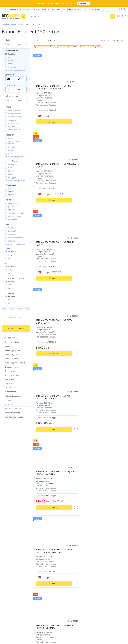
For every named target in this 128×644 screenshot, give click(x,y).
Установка (56, 9)
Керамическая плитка (11, 546)
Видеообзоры (72, 560)
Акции (6, 9)
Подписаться (32, 618)
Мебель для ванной (10, 539)
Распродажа (15, 9)
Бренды (69, 525)
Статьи (69, 556)
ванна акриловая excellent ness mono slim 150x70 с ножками (102, 400)
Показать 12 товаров (16, 328)
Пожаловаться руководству (78, 619)
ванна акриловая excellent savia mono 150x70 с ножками (54, 322)
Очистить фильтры (16, 318)
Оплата (26, 9)
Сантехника (9, 338)
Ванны (4, 532)
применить (83, 3)
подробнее (69, 3)
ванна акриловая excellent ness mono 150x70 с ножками (54, 478)
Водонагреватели (9, 553)
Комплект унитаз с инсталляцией (16, 560)
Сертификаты (72, 553)
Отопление (9, 404)
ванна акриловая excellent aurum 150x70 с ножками (103, 322)
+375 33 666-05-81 (75, 579)
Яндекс (37, 565)
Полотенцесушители (11, 549)
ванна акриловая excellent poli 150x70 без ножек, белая (53, 87)
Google (29, 565)
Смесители (6, 535)
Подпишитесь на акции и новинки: (18, 605)
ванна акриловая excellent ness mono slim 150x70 (54, 244)
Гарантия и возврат (70, 9)
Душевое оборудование (12, 525)
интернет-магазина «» (22, 563)
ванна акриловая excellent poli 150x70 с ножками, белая (53, 400)
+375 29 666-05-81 (68, 576)
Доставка (35, 9)
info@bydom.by (73, 590)
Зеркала (5, 556)
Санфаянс (6, 542)
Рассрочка (45, 9)
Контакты (96, 9)
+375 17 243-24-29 (75, 583)
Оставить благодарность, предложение (83, 616)
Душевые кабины (9, 528)
